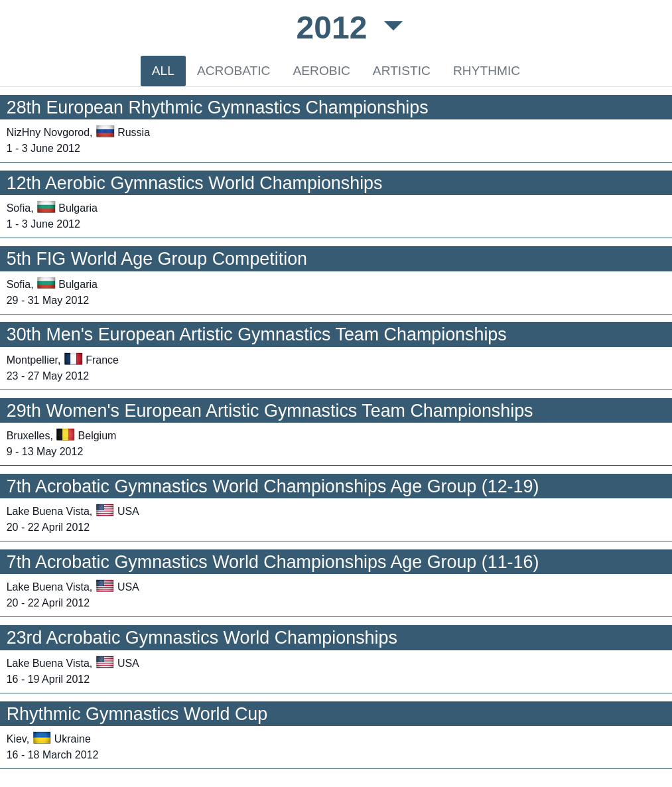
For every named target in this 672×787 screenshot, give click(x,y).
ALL (163, 71)
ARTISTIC (402, 71)
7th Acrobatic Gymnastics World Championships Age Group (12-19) (273, 486)
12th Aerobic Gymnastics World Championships (195, 183)
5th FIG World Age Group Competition (157, 259)
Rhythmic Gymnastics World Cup (137, 714)
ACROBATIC (234, 71)
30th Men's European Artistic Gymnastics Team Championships (257, 334)
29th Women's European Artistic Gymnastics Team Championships (270, 411)
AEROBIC (321, 71)
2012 (336, 28)
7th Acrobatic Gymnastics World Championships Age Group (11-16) (273, 562)
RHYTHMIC (487, 71)
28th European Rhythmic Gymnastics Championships (218, 107)
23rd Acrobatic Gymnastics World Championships (202, 638)
